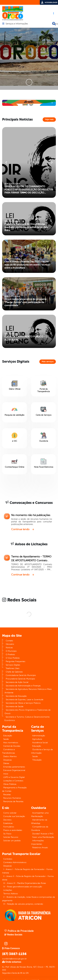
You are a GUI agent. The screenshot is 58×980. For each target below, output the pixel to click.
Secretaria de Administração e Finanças (23, 686)
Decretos (7, 820)
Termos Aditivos (11, 894)
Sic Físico (7, 834)
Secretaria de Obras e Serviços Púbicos (23, 703)
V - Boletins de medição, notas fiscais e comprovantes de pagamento (29, 899)
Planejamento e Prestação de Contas (14, 789)
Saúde (6, 739)
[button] (6, 103)
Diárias (6, 763)
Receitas (7, 795)
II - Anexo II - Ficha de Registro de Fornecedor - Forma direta (28, 878)
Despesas (8, 760)
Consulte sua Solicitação (14, 816)
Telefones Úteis (12, 668)
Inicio (6, 774)
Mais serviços (48, 362)
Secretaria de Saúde (15, 706)
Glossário (10, 644)
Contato (9, 641)
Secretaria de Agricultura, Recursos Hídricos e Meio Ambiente (28, 691)
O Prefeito (10, 655)
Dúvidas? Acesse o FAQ (43, 834)
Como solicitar (10, 813)
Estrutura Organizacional (14, 770)
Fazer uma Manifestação (43, 837)
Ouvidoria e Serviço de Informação (42, 751)
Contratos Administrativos (15, 862)
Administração (39, 736)
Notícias (9, 648)
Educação (8, 736)
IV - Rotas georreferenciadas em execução (23, 887)
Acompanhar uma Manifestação (40, 815)
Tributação (37, 760)
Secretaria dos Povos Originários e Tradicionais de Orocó (28, 712)
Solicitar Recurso (11, 837)
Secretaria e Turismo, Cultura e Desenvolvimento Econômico (27, 719)
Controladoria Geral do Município (21, 675)
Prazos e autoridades (13, 830)
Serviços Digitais (13, 665)
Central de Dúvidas (12, 746)
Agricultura (37, 739)
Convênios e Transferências (9, 751)
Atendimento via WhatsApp (39, 822)
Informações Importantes (37, 842)
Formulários (9, 827)
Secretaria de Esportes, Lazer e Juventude (25, 700)
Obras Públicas (10, 784)
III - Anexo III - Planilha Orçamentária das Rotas (25, 883)
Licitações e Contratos (13, 781)
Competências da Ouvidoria (40, 828)
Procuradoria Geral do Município (20, 679)
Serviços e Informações (17, 24)
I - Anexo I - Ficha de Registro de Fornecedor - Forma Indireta (27, 871)
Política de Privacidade (19, 931)
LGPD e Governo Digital (14, 777)
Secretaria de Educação (16, 696)
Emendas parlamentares (14, 767)
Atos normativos (11, 743)
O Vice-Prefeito (13, 658)
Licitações (8, 890)
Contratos (8, 859)
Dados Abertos (10, 756)
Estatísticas (8, 823)
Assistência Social (40, 743)
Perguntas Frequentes (16, 661)
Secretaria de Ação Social (17, 682)
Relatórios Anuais (40, 848)
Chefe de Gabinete (14, 672)
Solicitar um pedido (12, 841)
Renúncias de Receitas (13, 801)
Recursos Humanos (12, 798)
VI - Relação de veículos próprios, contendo (23, 904)
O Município (11, 651)
